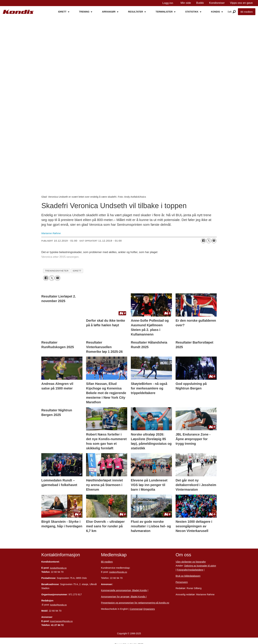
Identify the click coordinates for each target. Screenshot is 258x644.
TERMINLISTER (164, 12)
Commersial (136, 609)
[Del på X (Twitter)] (209, 241)
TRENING (84, 12)
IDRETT (62, 12)
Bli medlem (247, 12)
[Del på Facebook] (203, 241)
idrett (77, 271)
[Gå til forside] (18, 12)
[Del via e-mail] (214, 241)
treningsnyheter (57, 271)
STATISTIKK (192, 12)
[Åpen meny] (234, 12)
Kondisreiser (217, 3)
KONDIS (215, 12)
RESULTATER (135, 12)
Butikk (200, 3)
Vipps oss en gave (241, 3)
